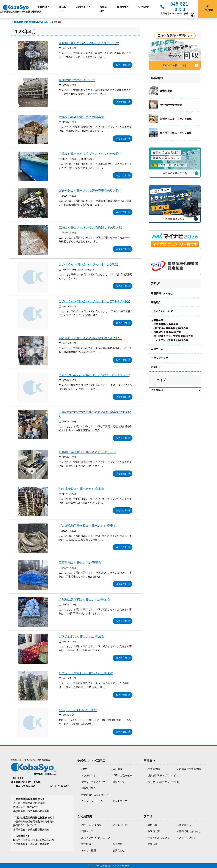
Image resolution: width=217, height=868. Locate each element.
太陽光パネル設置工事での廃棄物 (81, 117)
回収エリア (62, 9)
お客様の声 (103, 9)
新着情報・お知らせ (162, 293)
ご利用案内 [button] (82, 7)
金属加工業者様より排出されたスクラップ (87, 452)
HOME (85, 769)
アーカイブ (158, 380)
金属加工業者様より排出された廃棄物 (84, 599)
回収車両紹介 (89, 788)
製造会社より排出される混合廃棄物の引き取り (90, 191)
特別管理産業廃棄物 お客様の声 (171, 328)
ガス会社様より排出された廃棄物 (81, 636)
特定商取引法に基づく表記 (96, 795)
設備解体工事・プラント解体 (176, 119)
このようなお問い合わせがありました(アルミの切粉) (94, 301)
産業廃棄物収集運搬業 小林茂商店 (30, 22)
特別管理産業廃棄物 (171, 105)
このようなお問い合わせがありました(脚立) (88, 264)
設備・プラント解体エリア (96, 838)
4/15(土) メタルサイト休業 (78, 710)
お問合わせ (119, 850)
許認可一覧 (119, 782)
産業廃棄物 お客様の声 (166, 324)
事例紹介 (156, 302)
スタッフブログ (160, 358)
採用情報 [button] (122, 7)
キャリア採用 (89, 850)
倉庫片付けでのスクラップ (77, 80)
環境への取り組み (122, 776)
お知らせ (156, 367)
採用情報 (86, 844)
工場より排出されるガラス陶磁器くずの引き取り (92, 228)
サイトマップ (120, 801)
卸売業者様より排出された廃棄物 (81, 489)
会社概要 (118, 769)
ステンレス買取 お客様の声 (173, 340)
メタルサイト (89, 776)
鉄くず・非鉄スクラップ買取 (176, 133)
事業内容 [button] (42, 7)
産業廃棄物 (166, 91)
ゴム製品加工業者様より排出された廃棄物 (87, 526)
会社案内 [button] (143, 7)
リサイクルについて (162, 311)
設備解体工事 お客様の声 (167, 332)
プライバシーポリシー (93, 801)
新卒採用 (118, 844)
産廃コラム (157, 349)
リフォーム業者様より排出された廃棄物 (86, 673)
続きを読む (122, 65)
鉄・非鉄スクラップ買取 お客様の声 (173, 336)
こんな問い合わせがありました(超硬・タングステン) (94, 375)
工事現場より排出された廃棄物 (80, 563)
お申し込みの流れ (91, 825)
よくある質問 (120, 825)
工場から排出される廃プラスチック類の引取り (90, 154)
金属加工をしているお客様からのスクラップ (89, 43)
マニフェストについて (93, 782)
